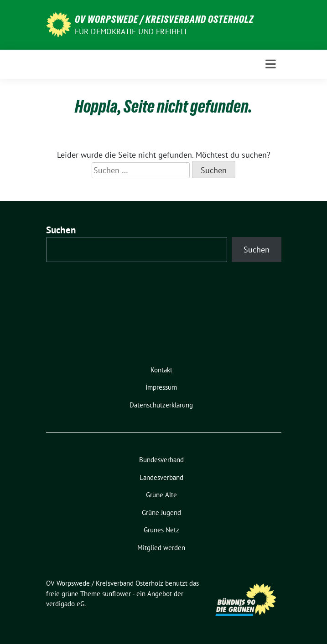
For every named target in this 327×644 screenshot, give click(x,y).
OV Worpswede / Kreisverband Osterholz (164, 19)
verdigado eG (65, 604)
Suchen (61, 230)
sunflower (117, 594)
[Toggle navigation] (271, 64)
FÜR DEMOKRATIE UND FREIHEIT (131, 31)
